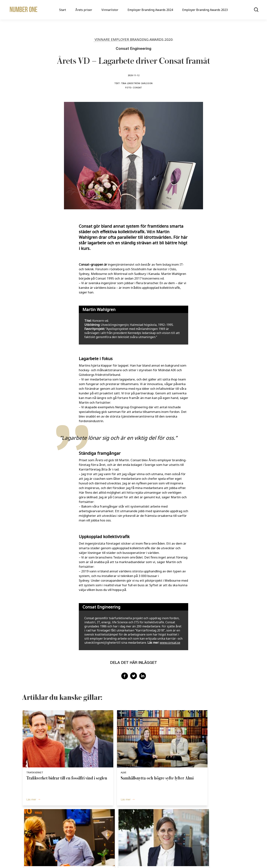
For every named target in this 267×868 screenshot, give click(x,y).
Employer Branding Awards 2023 (205, 10)
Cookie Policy (139, 858)
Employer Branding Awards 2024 (150, 10)
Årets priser (84, 10)
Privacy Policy (159, 858)
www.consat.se (170, 643)
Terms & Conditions (183, 858)
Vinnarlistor (110, 10)
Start (63, 10)
